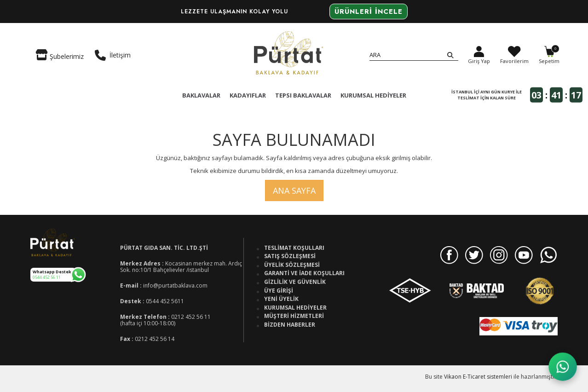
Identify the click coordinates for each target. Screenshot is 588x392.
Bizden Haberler (290, 325)
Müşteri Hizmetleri (294, 316)
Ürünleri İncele (369, 12)
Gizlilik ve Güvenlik (295, 282)
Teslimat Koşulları (294, 248)
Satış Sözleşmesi (290, 256)
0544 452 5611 (165, 301)
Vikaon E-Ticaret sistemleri (478, 377)
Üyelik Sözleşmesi (292, 265)
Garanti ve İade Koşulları (304, 273)
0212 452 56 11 (191, 317)
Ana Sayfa (294, 190)
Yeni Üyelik (281, 299)
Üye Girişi (279, 291)
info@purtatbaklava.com (175, 285)
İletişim (113, 55)
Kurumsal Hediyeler (295, 308)
